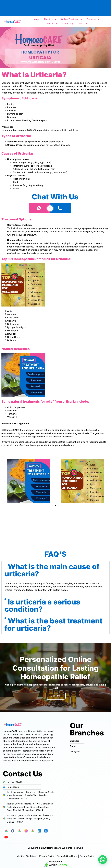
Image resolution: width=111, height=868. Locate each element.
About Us (50, 19)
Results (52, 24)
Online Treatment (72, 19)
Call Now (56, 696)
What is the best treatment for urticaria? (53, 624)
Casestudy (68, 24)
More (83, 24)
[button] (5, 481)
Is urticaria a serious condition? (42, 605)
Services (93, 19)
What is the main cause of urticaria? (52, 570)
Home (36, 19)
